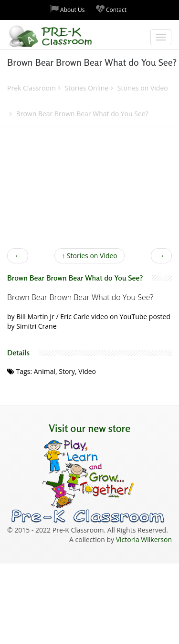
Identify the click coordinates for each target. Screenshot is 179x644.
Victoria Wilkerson (144, 539)
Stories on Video (89, 256)
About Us (68, 9)
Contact (111, 9)
